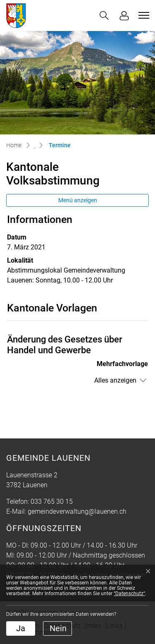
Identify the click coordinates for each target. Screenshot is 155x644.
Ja (21, 628)
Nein (58, 628)
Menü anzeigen (78, 200)
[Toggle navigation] (143, 15)
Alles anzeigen (115, 380)
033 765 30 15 (52, 502)
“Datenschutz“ (129, 594)
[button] (104, 16)
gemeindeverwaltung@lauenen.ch (77, 511)
